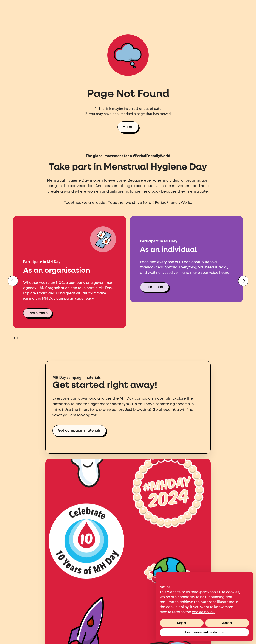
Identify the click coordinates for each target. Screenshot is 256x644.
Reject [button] (182, 623)
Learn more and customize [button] (204, 632)
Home (128, 127)
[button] (13, 281)
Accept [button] (227, 623)
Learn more (38, 313)
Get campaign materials (79, 431)
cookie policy (203, 612)
